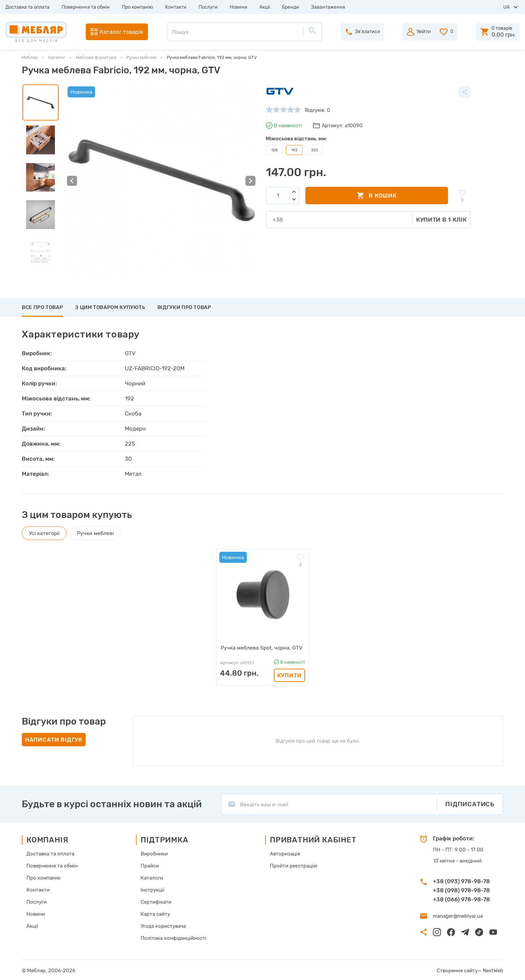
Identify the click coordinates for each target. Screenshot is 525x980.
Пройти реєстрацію (294, 865)
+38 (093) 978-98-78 (461, 881)
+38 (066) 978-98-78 (461, 899)
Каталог (57, 57)
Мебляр (30, 57)
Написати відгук (54, 739)
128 (274, 150)
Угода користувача (163, 925)
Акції (265, 7)
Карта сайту (155, 913)
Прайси (150, 865)
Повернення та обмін (86, 7)
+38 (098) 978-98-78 (461, 890)
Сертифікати (156, 901)
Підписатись (470, 803)
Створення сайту (457, 970)
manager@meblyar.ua (458, 915)
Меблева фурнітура (96, 57)
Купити (289, 675)
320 (315, 150)
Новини (239, 7)
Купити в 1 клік (441, 220)
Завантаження (328, 7)
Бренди (290, 7)
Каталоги (152, 877)
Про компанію (137, 7)
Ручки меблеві (141, 57)
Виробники (154, 853)
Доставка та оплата (27, 7)
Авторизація (285, 853)
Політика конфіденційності (174, 937)
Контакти (176, 7)
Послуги (208, 7)
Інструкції (153, 889)
